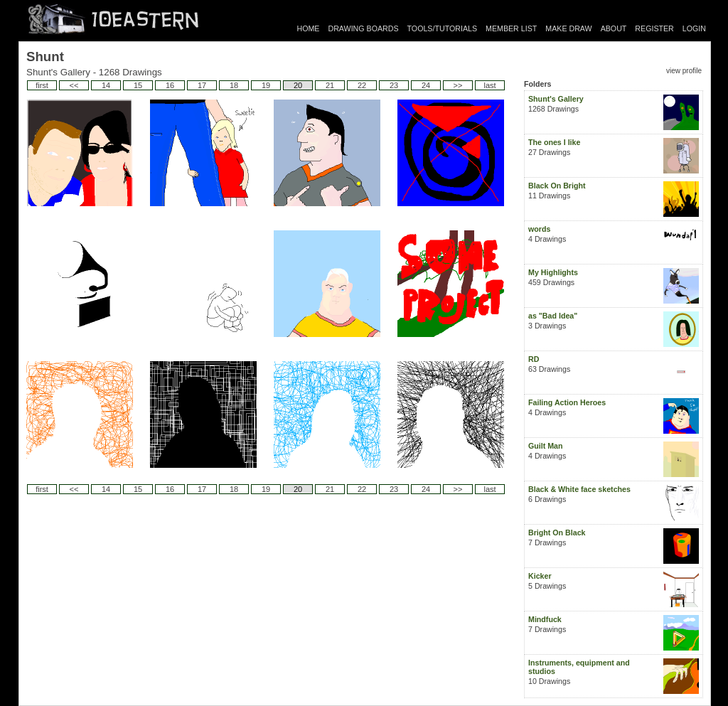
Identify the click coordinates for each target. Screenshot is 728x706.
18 (234, 85)
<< (74, 85)
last (489, 85)
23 (394, 85)
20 (298, 85)
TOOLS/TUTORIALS (443, 28)
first (42, 85)
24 (426, 85)
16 (170, 85)
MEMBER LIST (511, 28)
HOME (309, 28)
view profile (684, 71)
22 (362, 85)
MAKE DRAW (568, 28)
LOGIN (694, 28)
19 (266, 85)
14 (106, 85)
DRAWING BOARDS (363, 28)
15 (138, 85)
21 (330, 85)
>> (458, 85)
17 (202, 85)
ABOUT (614, 28)
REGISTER (654, 28)
